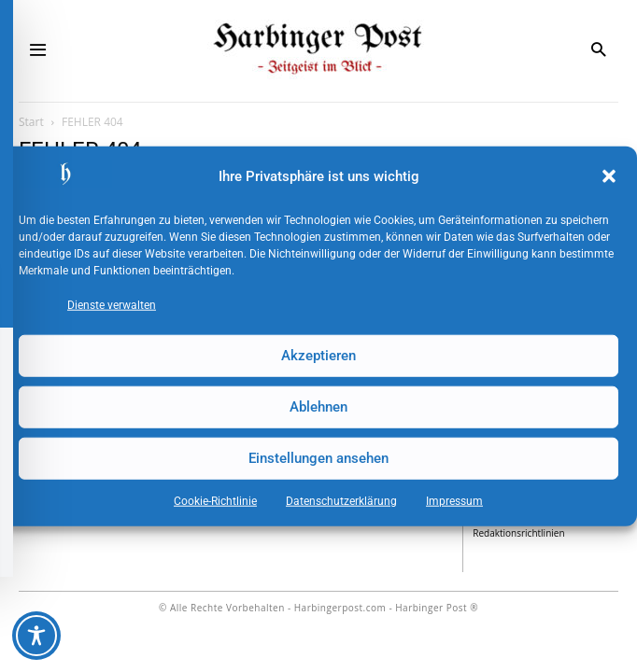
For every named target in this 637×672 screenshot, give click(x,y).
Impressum (454, 500)
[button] (609, 176)
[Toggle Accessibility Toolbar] (36, 636)
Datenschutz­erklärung (341, 500)
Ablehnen (318, 407)
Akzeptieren (318, 356)
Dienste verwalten (112, 304)
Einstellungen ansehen (318, 458)
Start (31, 122)
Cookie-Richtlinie (215, 500)
